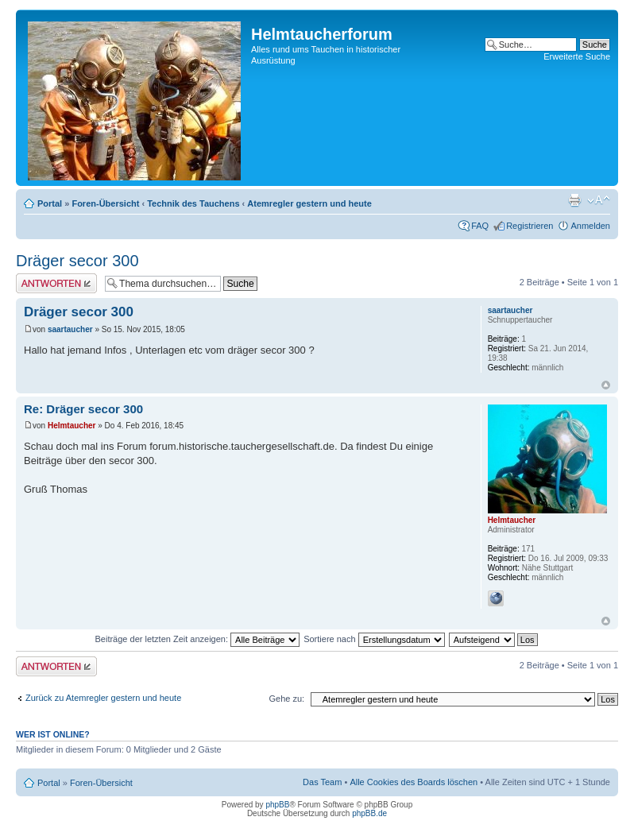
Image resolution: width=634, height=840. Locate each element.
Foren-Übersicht (105, 203)
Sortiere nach (374, 639)
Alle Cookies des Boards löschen (414, 782)
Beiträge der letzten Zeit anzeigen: (197, 639)
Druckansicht (574, 200)
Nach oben (606, 385)
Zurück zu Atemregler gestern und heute (103, 698)
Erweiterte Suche (577, 56)
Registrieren (530, 226)
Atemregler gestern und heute (309, 203)
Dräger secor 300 (77, 261)
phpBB (277, 805)
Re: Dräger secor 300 (83, 409)
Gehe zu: (286, 699)
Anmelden (590, 226)
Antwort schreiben (56, 283)
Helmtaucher (72, 426)
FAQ (480, 226)
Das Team (322, 782)
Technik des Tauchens (193, 203)
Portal (50, 203)
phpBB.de (369, 813)
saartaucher (70, 329)
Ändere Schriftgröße (599, 200)
